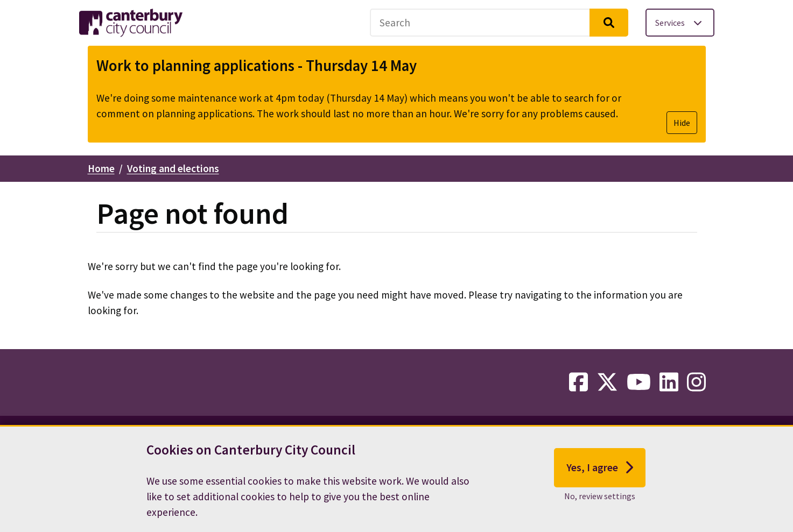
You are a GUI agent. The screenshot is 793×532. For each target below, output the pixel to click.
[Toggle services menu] (680, 23)
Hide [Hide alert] (682, 123)
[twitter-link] (607, 382)
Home (101, 168)
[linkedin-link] (669, 382)
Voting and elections (173, 168)
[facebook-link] (578, 382)
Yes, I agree (600, 473)
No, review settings (600, 501)
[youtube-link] (639, 382)
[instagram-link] (696, 382)
